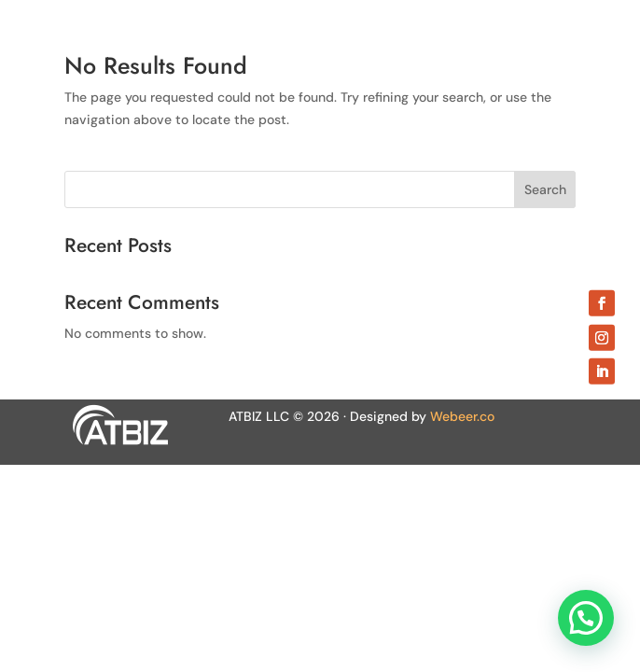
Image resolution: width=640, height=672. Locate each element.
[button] (586, 618)
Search (545, 189)
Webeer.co (462, 416)
